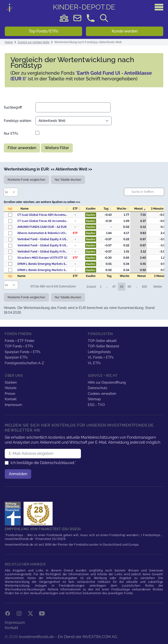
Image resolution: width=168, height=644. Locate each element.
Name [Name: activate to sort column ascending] (25, 209)
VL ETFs (94, 363)
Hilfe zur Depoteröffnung (107, 382)
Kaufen (91, 215)
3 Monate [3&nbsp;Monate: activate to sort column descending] (157, 209)
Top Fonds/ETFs (43, 31)
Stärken (11, 382)
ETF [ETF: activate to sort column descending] (75, 209)
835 (145, 287)
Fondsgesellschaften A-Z (24, 363)
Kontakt (11, 399)
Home (9, 42)
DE (84, 7)
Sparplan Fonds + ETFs (23, 352)
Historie (11, 388)
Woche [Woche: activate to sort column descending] (121, 209)
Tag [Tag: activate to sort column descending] (106, 209)
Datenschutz (98, 388)
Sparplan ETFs (16, 357)
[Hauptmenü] (159, 7)
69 (129, 287)
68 (122, 287)
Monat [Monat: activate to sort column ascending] (138, 209)
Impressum (13, 405)
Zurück (91, 287)
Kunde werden (125, 31)
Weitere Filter (57, 148)
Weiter (158, 287)
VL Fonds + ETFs (101, 357)
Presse (10, 394)
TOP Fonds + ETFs (19, 346)
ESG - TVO (96, 405)
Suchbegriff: (13, 107)
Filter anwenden (22, 148)
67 (114, 287)
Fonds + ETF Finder (20, 341)
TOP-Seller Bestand (103, 346)
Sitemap (94, 399)
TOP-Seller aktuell (102, 341)
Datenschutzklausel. (57, 463)
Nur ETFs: (11, 133)
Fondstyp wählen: (18, 121)
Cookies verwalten (102, 394)
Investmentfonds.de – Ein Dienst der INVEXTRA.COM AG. (68, 637)
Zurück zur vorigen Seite (34, 42)
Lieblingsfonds (99, 352)
